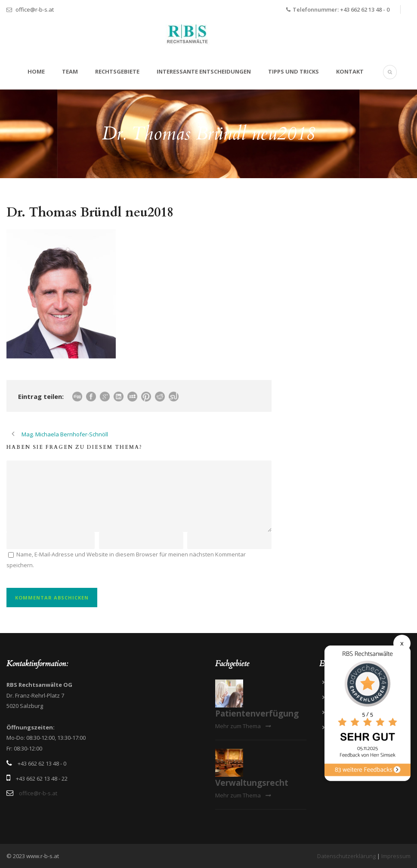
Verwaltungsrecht (252, 783)
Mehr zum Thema (243, 726)
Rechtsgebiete (117, 71)
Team (70, 71)
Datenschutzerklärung (346, 856)
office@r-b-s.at (35, 9)
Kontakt (350, 71)
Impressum (396, 856)
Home (36, 71)
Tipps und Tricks (293, 71)
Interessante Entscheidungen (204, 71)
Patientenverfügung (257, 714)
